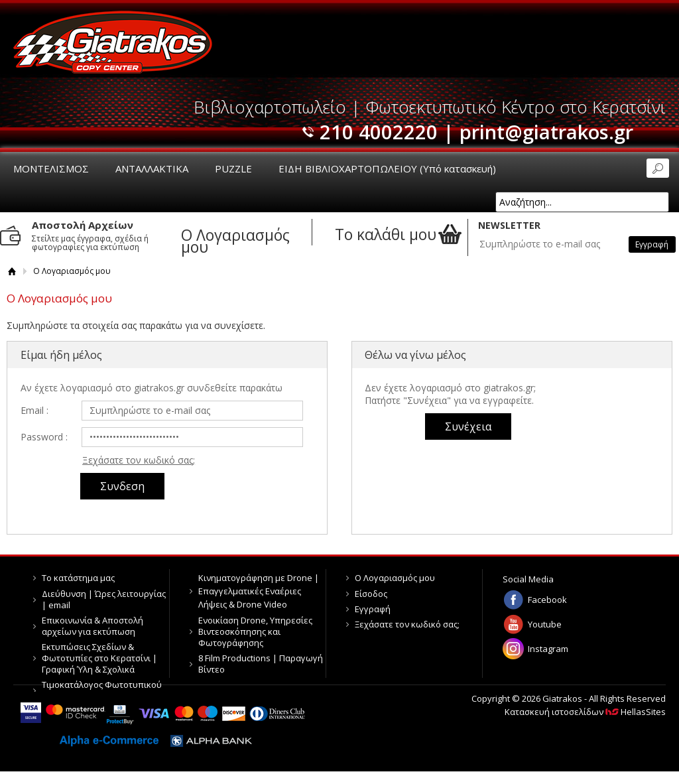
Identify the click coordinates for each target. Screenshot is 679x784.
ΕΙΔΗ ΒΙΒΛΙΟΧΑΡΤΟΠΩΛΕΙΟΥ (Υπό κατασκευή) (387, 168)
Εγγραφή (373, 609)
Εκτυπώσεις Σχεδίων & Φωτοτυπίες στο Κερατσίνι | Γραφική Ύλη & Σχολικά (99, 658)
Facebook (547, 600)
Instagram (548, 649)
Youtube (545, 624)
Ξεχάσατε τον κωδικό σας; (139, 460)
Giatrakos (113, 42)
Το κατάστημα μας (78, 578)
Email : (34, 410)
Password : (44, 437)
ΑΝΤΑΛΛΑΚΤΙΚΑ (152, 168)
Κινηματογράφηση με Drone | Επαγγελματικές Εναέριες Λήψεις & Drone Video (259, 591)
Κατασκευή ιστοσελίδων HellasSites (585, 712)
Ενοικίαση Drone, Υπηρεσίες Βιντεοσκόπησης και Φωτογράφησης (255, 631)
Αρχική (12, 271)
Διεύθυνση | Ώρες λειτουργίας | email (104, 599)
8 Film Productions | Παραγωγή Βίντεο (261, 664)
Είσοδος (371, 594)
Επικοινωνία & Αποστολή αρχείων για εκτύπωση (93, 626)
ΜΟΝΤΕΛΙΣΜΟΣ (51, 168)
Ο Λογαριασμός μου (395, 578)
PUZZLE (233, 168)
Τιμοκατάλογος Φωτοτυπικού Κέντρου (102, 690)
